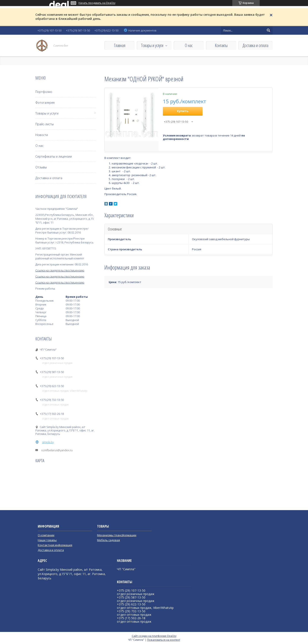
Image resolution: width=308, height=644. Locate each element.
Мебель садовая (108, 540)
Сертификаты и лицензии (54, 156)
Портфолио (44, 92)
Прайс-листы (45, 124)
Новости (42, 135)
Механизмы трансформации (117, 535)
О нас (189, 45)
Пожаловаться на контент (164, 640)
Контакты (221, 45)
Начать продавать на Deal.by (97, 3)
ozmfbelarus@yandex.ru (57, 450)
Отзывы (41, 167)
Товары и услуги (152, 45)
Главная (120, 45)
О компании (46, 535)
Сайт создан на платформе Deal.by (154, 636)
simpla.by (48, 442)
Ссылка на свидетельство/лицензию (60, 270)
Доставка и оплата (255, 45)
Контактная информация (55, 545)
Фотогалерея (45, 103)
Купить (183, 111)
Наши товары (47, 540)
